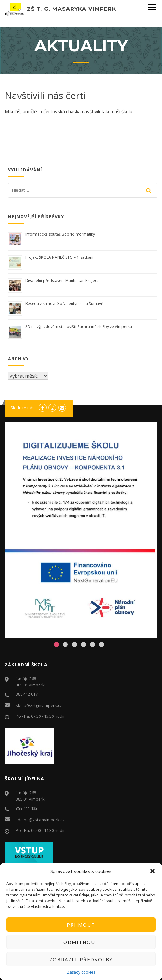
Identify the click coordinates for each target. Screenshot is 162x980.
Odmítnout (81, 942)
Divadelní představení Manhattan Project (62, 280)
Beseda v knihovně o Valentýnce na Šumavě (64, 304)
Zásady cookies (81, 972)
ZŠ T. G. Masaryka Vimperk (72, 9)
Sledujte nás (22, 408)
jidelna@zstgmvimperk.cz (40, 820)
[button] (153, 871)
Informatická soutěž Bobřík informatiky (60, 234)
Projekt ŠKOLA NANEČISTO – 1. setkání (59, 257)
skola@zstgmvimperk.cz (39, 705)
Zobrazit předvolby (81, 959)
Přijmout (81, 925)
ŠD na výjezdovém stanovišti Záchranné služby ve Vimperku (79, 327)
